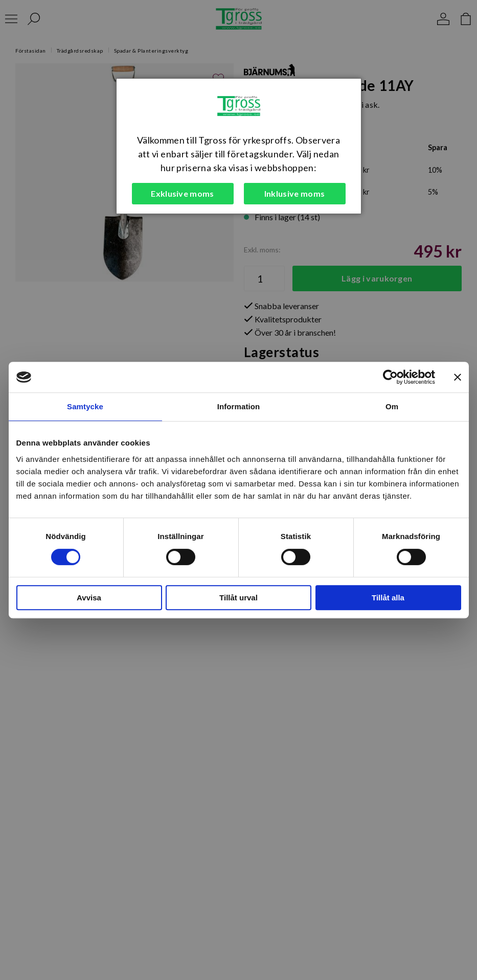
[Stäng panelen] (458, 377)
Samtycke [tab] (85, 406)
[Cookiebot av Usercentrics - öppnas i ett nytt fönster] (390, 377)
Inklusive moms (294, 193)
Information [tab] (239, 406)
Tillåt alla (388, 598)
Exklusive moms (182, 193)
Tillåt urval (238, 598)
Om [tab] (392, 406)
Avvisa (89, 598)
